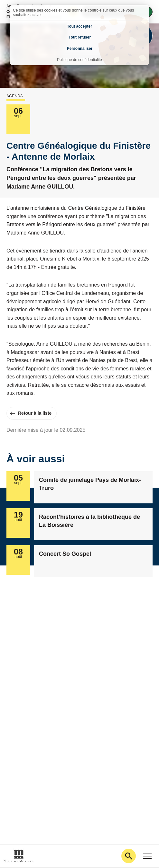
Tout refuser (80, 37)
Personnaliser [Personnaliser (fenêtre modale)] (80, 49)
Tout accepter (79, 26)
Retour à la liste (35, 413)
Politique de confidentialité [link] (79, 60)
